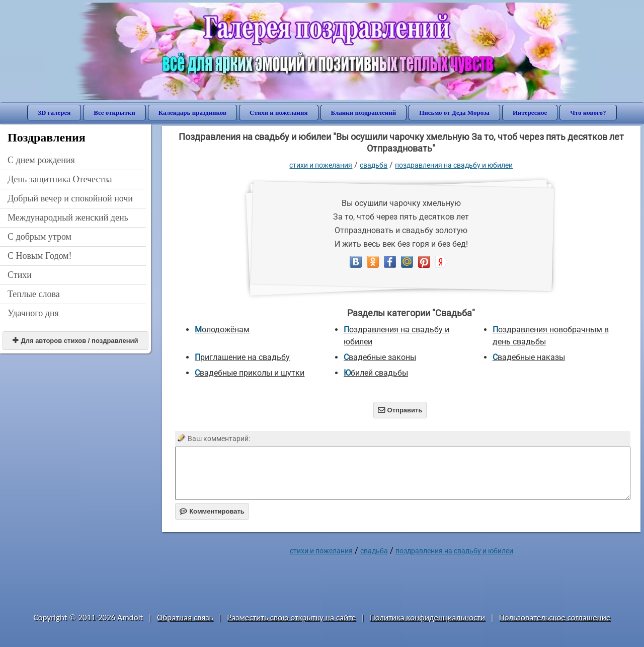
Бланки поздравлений (364, 113)
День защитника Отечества (60, 179)
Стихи (20, 275)
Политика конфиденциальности (427, 618)
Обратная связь (185, 618)
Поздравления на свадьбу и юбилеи (454, 165)
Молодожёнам (222, 330)
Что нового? (588, 113)
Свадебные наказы (529, 357)
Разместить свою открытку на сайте (291, 618)
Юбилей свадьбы (376, 373)
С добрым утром (39, 237)
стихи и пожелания (321, 165)
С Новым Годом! (40, 256)
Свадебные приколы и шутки (250, 373)
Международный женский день (68, 218)
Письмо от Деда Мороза (454, 113)
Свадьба (374, 165)
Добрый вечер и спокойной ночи (70, 198)
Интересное (530, 113)
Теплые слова (34, 294)
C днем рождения (41, 160)
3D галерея (54, 113)
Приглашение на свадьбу (242, 357)
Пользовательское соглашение (555, 618)
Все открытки (114, 113)
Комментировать (212, 511)
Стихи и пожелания (279, 113)
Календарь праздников (192, 113)
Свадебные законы (380, 357)
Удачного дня (33, 313)
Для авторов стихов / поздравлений (75, 341)
